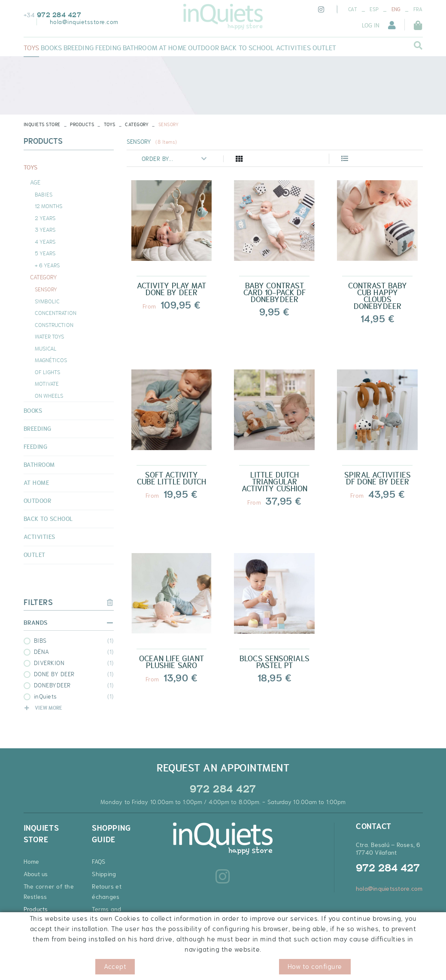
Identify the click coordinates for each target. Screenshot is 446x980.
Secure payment (115, 932)
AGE (35, 182)
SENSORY (46, 289)
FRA (418, 9)
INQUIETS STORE (42, 124)
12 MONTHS (49, 206)
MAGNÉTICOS (51, 360)
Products (82, 124)
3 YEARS (45, 230)
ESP (374, 9)
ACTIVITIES (39, 537)
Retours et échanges (107, 892)
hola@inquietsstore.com (84, 22)
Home (32, 862)
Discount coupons (117, 944)
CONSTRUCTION (54, 325)
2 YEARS (45, 218)
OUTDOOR (38, 501)
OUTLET (35, 555)
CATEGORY (137, 124)
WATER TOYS (50, 336)
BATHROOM (39, 465)
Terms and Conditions (107, 914)
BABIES (44, 194)
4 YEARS (45, 242)
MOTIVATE (47, 384)
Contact (35, 922)
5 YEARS (45, 253)
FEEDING (36, 447)
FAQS (99, 862)
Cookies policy (43, 969)
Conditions (125, 969)
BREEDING (38, 429)
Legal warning (86, 969)
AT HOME (36, 483)
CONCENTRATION (56, 313)
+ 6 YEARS (47, 265)
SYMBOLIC (47, 301)
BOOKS (33, 411)
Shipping (104, 874)
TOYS (110, 124)
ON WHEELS (49, 396)
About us (36, 874)
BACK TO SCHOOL (48, 519)
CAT (353, 9)
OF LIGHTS (48, 372)
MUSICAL (46, 348)
